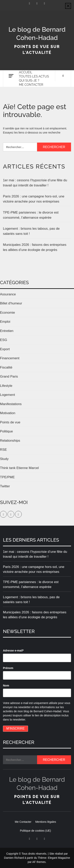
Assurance (8, 294)
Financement (10, 358)
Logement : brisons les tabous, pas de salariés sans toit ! (31, 231)
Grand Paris (9, 376)
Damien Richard (14, 858)
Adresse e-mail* (13, 651)
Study (4, 459)
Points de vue (10, 422)
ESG (4, 340)
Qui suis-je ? (29, 81)
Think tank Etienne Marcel (19, 468)
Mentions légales (46, 822)
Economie (7, 313)
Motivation (8, 413)
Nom (6, 686)
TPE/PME (7, 477)
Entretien (7, 331)
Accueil (26, 72)
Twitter (5, 486)
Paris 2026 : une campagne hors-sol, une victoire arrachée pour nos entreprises (34, 199)
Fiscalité (6, 367)
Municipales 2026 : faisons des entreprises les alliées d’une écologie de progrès (35, 247)
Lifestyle (6, 386)
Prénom (8, 668)
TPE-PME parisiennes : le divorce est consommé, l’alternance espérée (31, 215)
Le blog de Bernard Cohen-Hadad (37, 34)
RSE (3, 450)
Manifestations (11, 404)
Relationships (10, 441)
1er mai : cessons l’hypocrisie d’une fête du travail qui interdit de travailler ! (35, 183)
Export (5, 349)
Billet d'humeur (11, 303)
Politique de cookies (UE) (35, 831)
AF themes (39, 862)
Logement (7, 395)
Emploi (5, 322)
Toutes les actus (34, 76)
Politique (6, 431)
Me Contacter (31, 85)
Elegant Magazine (59, 858)
